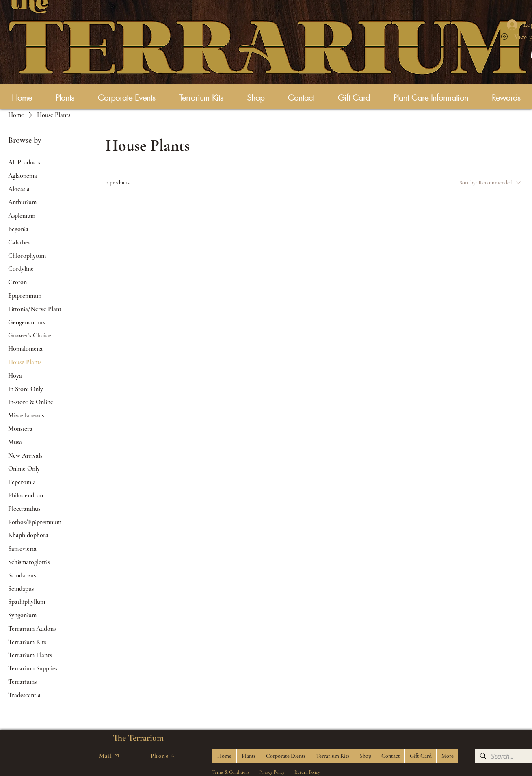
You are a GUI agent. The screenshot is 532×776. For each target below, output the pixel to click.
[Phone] (163, 756)
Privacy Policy (272, 772)
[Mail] (109, 756)
